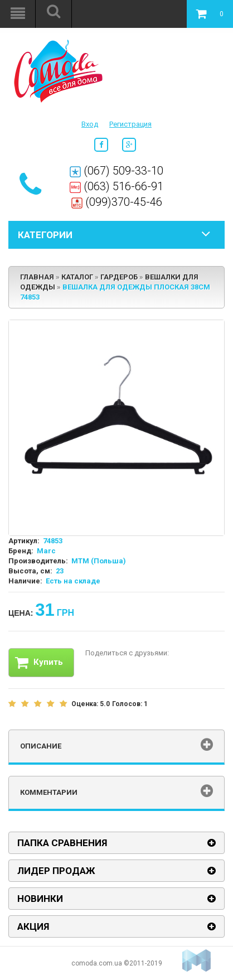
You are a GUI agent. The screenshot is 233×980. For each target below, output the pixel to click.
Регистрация (130, 124)
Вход (90, 124)
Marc (46, 551)
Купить (39, 663)
